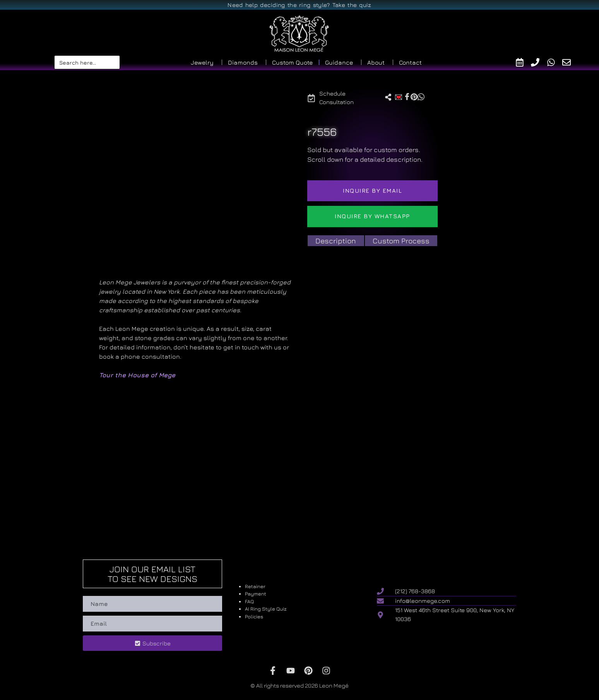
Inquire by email (372, 191)
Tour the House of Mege (137, 375)
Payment (256, 594)
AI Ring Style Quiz (266, 609)
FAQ (249, 601)
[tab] (336, 241)
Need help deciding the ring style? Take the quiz (299, 5)
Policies (254, 616)
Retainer (255, 586)
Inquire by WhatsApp (372, 216)
